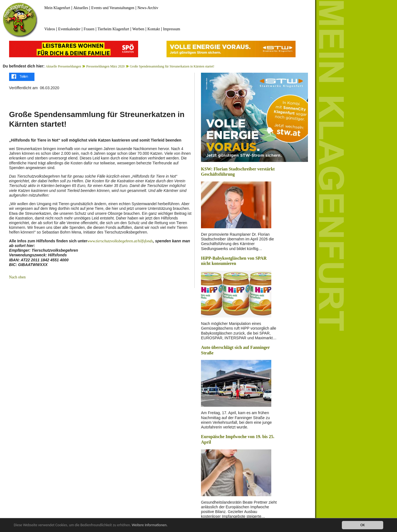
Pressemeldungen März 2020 (105, 66)
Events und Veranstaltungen (113, 8)
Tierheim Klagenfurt (113, 29)
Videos (50, 29)
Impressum (171, 29)
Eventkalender (69, 29)
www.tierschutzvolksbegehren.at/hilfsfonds (120, 241)
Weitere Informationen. (150, 525)
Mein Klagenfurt (57, 8)
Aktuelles (81, 8)
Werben (138, 29)
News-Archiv (148, 8)
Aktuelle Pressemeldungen (63, 66)
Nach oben (17, 277)
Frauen (89, 29)
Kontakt (154, 29)
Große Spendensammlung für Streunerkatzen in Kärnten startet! (172, 66)
